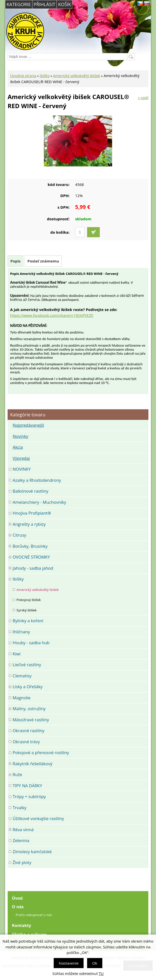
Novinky (21, 436)
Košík (64, 4)
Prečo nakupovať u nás (34, 915)
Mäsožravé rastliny (31, 720)
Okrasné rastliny (28, 731)
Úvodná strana (23, 76)
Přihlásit (45, 4)
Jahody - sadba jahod (33, 568)
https (15, 315)
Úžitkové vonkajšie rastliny (38, 818)
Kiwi (17, 654)
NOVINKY (22, 469)
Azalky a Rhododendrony (37, 480)
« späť (143, 98)
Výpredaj (21, 458)
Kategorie (19, 4)
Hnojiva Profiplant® (32, 513)
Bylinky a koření (28, 621)
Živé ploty (22, 862)
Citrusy (19, 535)
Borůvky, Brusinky (30, 546)
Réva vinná (23, 830)
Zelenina (21, 840)
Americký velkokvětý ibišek (77, 76)
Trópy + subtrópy (29, 796)
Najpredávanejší (28, 425)
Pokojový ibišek (29, 600)
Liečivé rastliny (27, 665)
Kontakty (22, 925)
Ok (95, 963)
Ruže (17, 774)
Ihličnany (21, 632)
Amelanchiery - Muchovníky (39, 502)
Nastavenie (69, 963)
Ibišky (45, 76)
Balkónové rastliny (31, 491)
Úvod (17, 898)
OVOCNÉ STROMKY (31, 557)
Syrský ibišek (27, 610)
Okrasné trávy (26, 742)
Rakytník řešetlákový (33, 764)
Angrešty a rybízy (29, 524)
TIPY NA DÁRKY (27, 786)
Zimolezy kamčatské (32, 852)
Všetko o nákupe (29, 934)
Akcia (18, 447)
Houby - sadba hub (31, 643)
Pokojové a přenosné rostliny (41, 752)
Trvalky (19, 808)
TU (101, 973)
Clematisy (22, 676)
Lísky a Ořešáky (28, 687)
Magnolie (22, 698)
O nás (18, 907)
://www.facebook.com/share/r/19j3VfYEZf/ (56, 315)
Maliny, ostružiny (29, 709)
